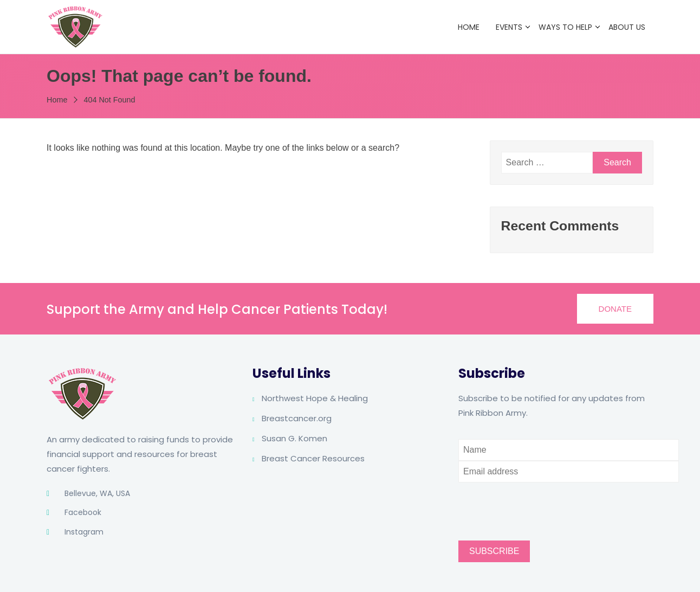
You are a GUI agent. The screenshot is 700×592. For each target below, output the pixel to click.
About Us (627, 27)
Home (469, 27)
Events (509, 27)
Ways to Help (565, 27)
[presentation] (541, 504)
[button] (615, 309)
